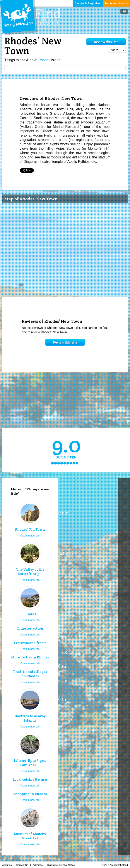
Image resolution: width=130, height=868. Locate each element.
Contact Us (23, 865)
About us (8, 865)
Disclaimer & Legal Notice (62, 865)
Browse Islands (116, 3)
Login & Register (88, 3)
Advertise (39, 865)
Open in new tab (30, 536)
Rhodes (44, 60)
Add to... (117, 50)
